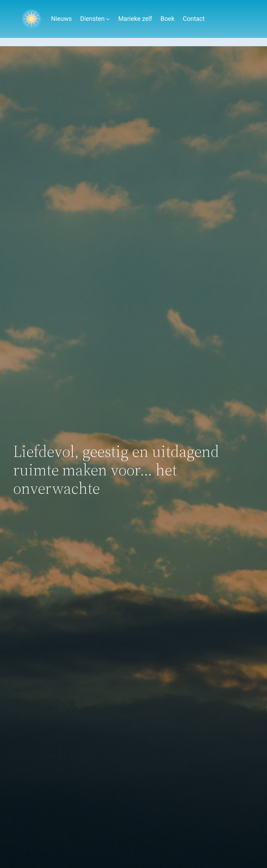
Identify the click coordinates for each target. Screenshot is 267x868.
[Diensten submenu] (108, 19)
